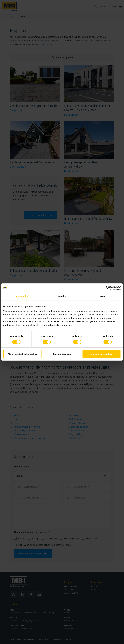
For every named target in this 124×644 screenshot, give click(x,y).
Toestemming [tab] (21, 296)
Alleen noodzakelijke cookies (23, 354)
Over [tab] (103, 296)
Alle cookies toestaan (102, 354)
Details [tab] (62, 296)
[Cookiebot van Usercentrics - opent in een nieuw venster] (108, 288)
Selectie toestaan (62, 354)
